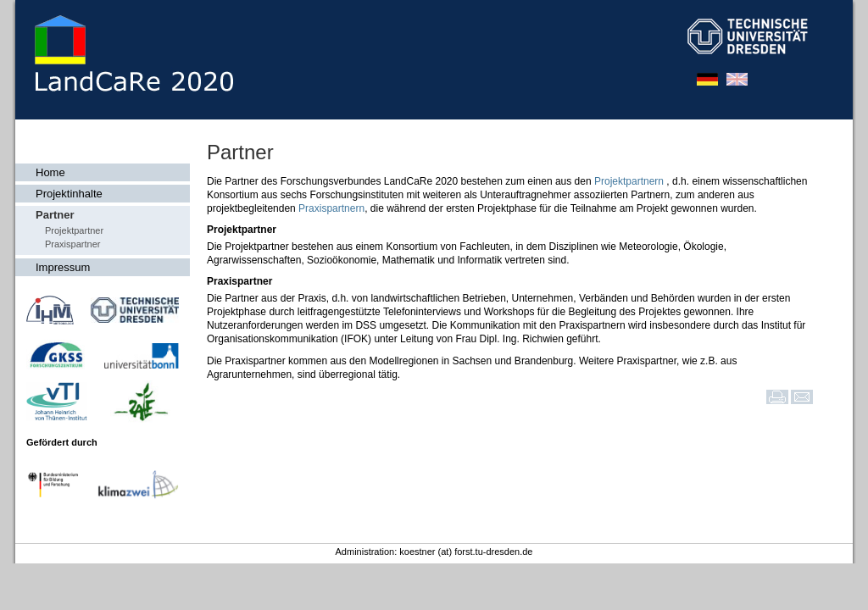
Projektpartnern (630, 181)
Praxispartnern (331, 208)
